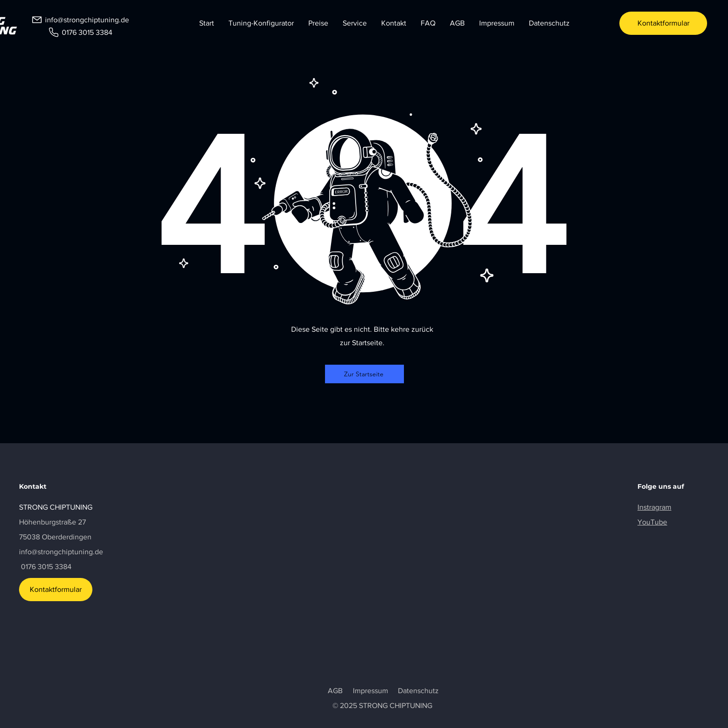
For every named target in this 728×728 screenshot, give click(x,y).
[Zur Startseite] (364, 374)
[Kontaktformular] (663, 23)
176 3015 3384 (49, 567)
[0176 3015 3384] (80, 32)
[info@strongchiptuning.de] (80, 20)
